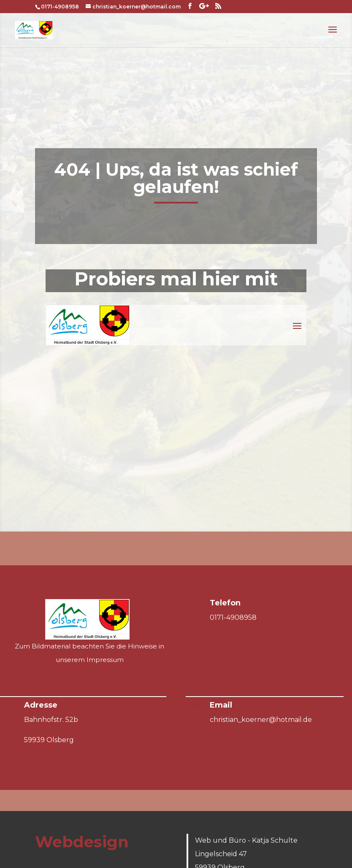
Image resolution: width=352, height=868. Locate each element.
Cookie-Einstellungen (222, 770)
